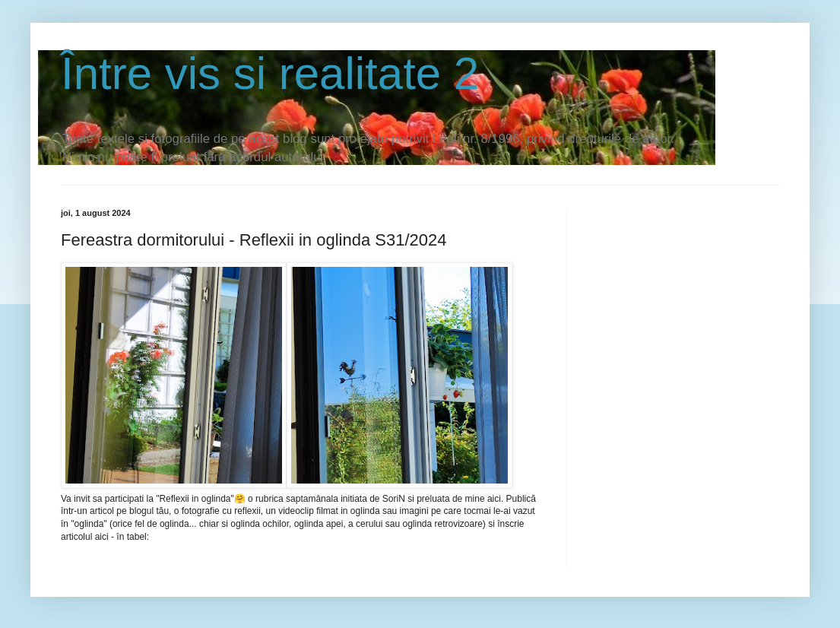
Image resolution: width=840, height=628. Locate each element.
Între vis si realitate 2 (270, 73)
